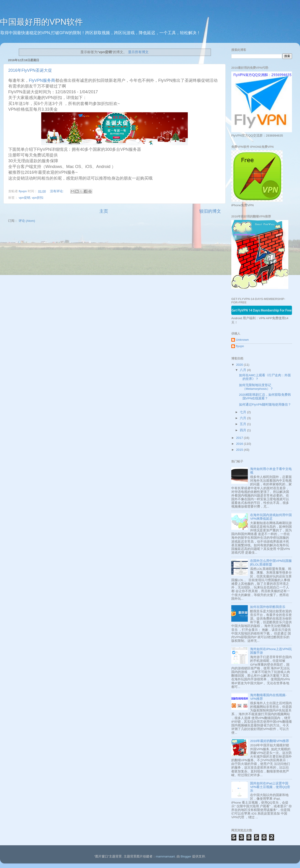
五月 (243, 424)
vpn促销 (25, 198)
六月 (243, 418)
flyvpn (240, 346)
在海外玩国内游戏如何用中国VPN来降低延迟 (271, 517)
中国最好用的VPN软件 (41, 22)
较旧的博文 (210, 211)
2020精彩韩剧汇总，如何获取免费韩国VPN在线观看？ (265, 397)
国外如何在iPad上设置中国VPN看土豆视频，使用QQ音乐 (270, 787)
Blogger (186, 856)
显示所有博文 (138, 52)
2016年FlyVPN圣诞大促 (30, 70)
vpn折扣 (38, 198)
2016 (240, 444)
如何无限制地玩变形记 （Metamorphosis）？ (256, 387)
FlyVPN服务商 (42, 80)
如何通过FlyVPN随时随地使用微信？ (265, 405)
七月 (243, 412)
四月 (243, 430)
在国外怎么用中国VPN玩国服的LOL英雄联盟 (271, 563)
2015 (240, 450)
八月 (243, 370)
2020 (240, 365)
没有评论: (57, 191)
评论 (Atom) (27, 221)
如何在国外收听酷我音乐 (268, 607)
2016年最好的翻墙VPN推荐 (270, 741)
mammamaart (165, 856)
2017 (240, 438)
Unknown (242, 340)
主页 (104, 211)
